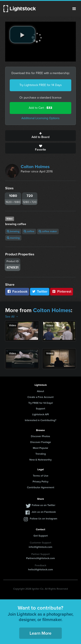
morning (13, 238)
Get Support (41, 536)
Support (40, 409)
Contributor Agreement (41, 487)
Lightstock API (40, 414)
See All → (12, 317)
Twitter (40, 291)
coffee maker (48, 231)
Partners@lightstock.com (40, 558)
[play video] (22, 35)
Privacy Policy (40, 482)
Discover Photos (40, 436)
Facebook (17, 291)
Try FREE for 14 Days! (41, 403)
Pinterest (62, 291)
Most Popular (40, 448)
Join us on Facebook (44, 512)
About (40, 391)
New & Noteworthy (40, 460)
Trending (41, 454)
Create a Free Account (40, 397)
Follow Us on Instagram (44, 519)
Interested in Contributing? (41, 420)
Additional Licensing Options (40, 118)
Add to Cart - (40, 108)
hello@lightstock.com (40, 569)
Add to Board (40, 136)
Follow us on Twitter (44, 505)
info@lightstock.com (40, 547)
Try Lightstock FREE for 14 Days (41, 85)
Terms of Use (41, 476)
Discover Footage (41, 442)
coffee (29, 231)
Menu (74, 9)
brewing (13, 231)
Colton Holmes (35, 167)
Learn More (40, 633)
